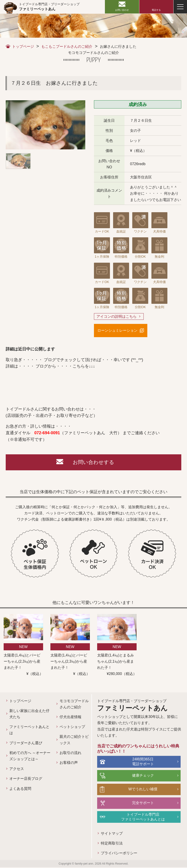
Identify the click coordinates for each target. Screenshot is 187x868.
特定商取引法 (106, 844)
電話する (156, 10)
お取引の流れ (67, 753)
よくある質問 (20, 789)
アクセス (17, 769)
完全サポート (140, 803)
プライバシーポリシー (113, 854)
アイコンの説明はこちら (117, 316)
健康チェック (140, 776)
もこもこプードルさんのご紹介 (67, 46)
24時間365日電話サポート (140, 762)
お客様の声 (65, 763)
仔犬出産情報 (67, 717)
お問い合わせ (122, 10)
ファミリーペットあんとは (28, 730)
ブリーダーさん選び (26, 743)
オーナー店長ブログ (26, 779)
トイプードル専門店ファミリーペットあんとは (140, 818)
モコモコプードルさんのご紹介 (68, 704)
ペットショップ (68, 727)
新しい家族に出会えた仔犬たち (28, 714)
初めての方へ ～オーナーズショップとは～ (28, 756)
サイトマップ (106, 834)
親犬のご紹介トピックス (68, 740)
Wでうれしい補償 (140, 790)
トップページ (23, 46)
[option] (45, 125)
